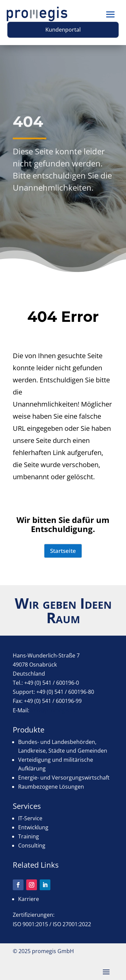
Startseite (63, 551)
